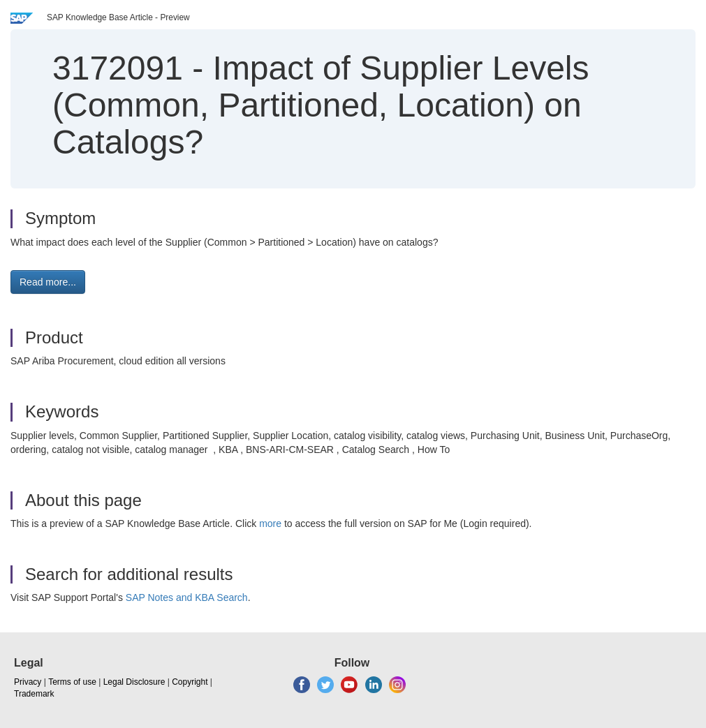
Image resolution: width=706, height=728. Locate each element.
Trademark (34, 694)
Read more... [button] (48, 282)
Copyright (190, 682)
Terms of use (72, 682)
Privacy (28, 682)
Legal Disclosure (134, 682)
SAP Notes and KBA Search (187, 597)
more (270, 523)
